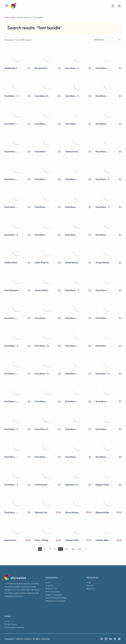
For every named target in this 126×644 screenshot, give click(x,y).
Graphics (49, 585)
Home (7, 17)
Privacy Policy (11, 624)
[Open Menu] (7, 6)
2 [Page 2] (45, 549)
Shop (13, 17)
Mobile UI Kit (51, 589)
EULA (7, 621)
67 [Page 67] (67, 549)
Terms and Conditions (14, 627)
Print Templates (53, 592)
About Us (91, 589)
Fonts (48, 582)
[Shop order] (107, 40)
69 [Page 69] (79, 549)
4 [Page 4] (55, 549)
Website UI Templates (55, 601)
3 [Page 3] (50, 549)
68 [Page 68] (73, 549)
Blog (88, 582)
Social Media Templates (56, 598)
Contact (90, 585)
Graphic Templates (54, 595)
